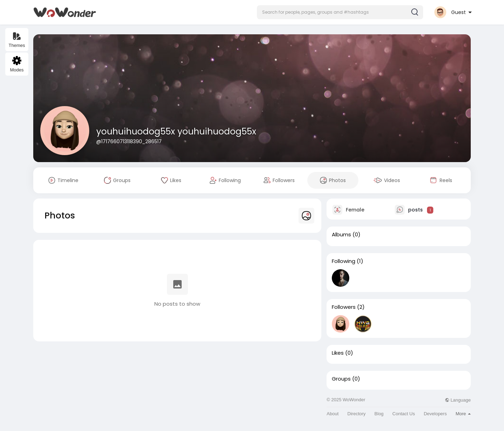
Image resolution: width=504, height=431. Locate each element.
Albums (341, 235)
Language (458, 400)
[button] (340, 12)
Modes (17, 64)
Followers (344, 307)
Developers (435, 414)
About (332, 414)
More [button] (463, 414)
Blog (379, 414)
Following (344, 261)
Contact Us (404, 414)
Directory (357, 414)
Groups (341, 379)
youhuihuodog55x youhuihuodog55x (176, 131)
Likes (338, 353)
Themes (17, 40)
